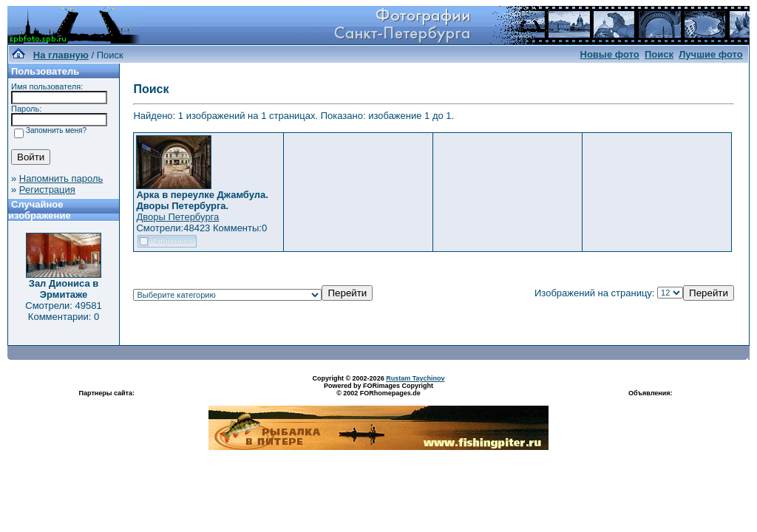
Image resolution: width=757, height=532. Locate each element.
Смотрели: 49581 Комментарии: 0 (63, 311)
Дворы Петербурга (177, 217)
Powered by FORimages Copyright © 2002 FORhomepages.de (378, 389)
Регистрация (47, 190)
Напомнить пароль (61, 178)
